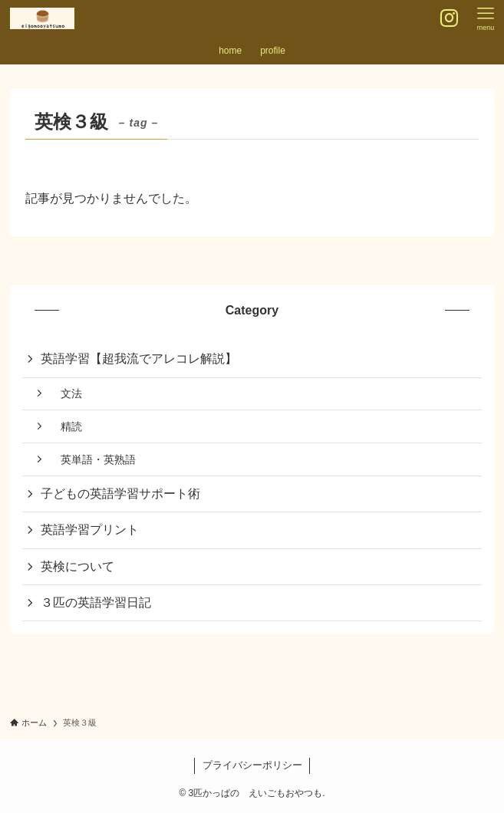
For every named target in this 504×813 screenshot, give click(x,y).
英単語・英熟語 (93, 459)
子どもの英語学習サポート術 (120, 494)
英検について (77, 566)
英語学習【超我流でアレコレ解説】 (139, 359)
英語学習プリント (90, 530)
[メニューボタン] (486, 18)
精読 (66, 426)
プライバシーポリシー (252, 765)
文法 (66, 393)
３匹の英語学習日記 (96, 602)
